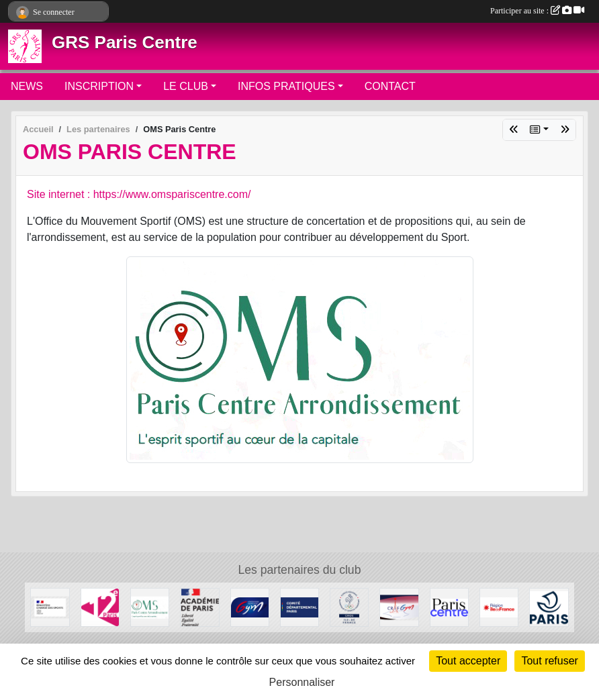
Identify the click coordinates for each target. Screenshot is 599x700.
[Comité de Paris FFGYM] (299, 607)
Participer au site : (537, 11)
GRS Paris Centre (125, 42)
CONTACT (390, 86)
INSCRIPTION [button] (99, 86)
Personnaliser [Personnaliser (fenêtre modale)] (302, 682)
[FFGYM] (250, 607)
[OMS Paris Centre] (150, 607)
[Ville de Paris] (549, 607)
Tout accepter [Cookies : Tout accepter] (468, 661)
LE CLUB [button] (186, 86)
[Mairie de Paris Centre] (449, 607)
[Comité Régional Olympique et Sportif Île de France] (349, 607)
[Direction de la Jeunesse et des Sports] (199, 607)
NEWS (27, 86)
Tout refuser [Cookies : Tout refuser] (549, 661)
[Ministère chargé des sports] (50, 607)
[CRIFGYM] (399, 607)
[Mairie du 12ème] (100, 607)
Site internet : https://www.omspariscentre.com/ (139, 194)
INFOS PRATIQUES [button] (286, 86)
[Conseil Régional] (499, 607)
